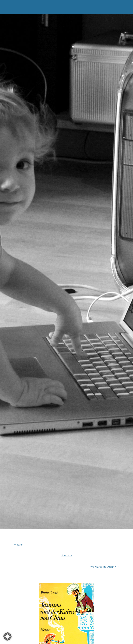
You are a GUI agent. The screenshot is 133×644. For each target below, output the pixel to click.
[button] (7, 637)
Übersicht (66, 555)
